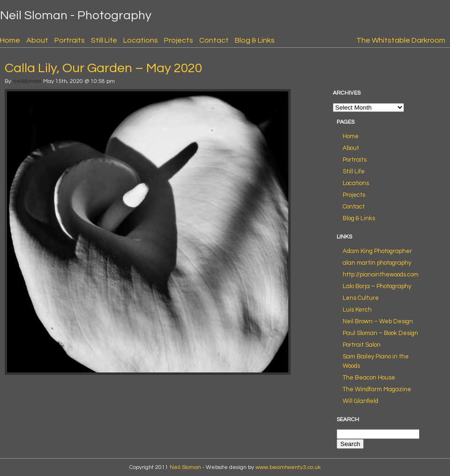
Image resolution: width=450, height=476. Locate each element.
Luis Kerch (357, 310)
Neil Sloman (185, 467)
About (37, 40)
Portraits (70, 40)
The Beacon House (369, 378)
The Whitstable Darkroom (401, 40)
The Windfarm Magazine (377, 389)
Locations (141, 40)
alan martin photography (377, 263)
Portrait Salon (362, 345)
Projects (179, 40)
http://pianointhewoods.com (381, 275)
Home (10, 40)
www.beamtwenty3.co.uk (288, 467)
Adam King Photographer (377, 251)
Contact (214, 40)
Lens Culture (361, 298)
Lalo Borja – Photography (377, 286)
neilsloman (27, 81)
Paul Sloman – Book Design (380, 333)
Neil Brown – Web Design (378, 321)
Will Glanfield (360, 401)
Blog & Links (255, 40)
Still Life (104, 40)
